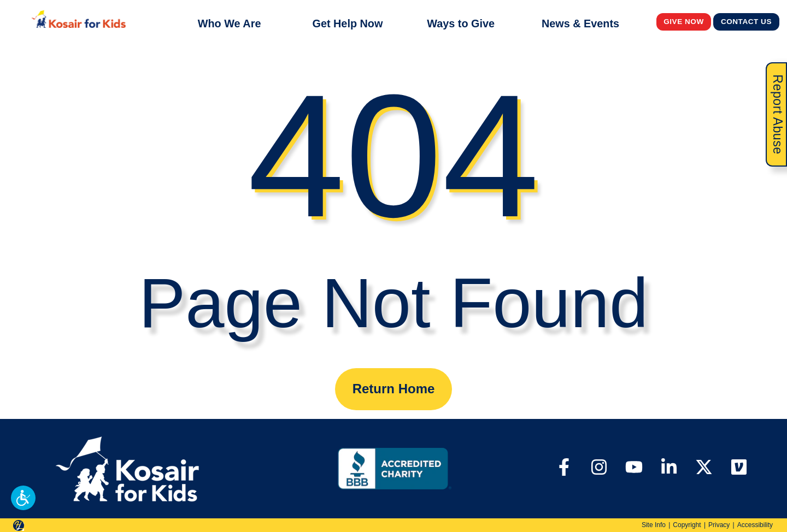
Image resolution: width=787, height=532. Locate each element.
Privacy (719, 525)
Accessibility (755, 525)
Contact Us (747, 21)
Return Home (394, 389)
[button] (23, 498)
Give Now (684, 21)
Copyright (687, 525)
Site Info (654, 525)
